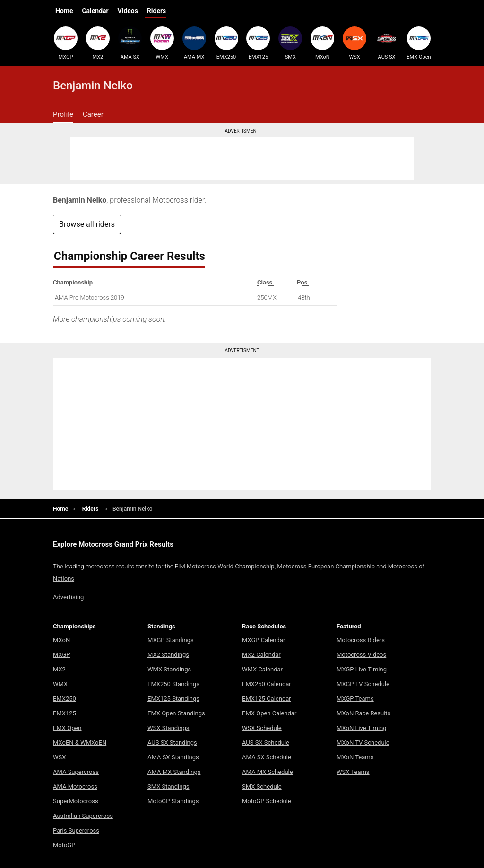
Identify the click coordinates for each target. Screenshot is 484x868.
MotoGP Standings (173, 801)
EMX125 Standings (173, 699)
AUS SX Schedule (266, 743)
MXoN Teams (355, 757)
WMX (162, 43)
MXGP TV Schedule (363, 684)
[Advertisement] (242, 158)
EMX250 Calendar (267, 684)
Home (64, 11)
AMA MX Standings (174, 772)
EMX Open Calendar (269, 713)
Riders (156, 11)
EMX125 (258, 43)
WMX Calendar (262, 669)
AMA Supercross (76, 772)
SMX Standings (168, 786)
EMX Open (419, 43)
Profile (63, 114)
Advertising (68, 597)
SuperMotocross (76, 801)
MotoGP (64, 845)
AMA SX (130, 43)
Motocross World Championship (231, 566)
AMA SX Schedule (267, 757)
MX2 (98, 43)
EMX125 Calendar (267, 699)
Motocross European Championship (326, 566)
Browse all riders (87, 224)
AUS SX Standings (172, 743)
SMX (290, 43)
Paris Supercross (76, 830)
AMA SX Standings (173, 757)
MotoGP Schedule (267, 801)
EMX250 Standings (173, 684)
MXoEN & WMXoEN (80, 743)
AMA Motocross (75, 786)
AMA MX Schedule (268, 772)
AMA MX (194, 43)
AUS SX (387, 43)
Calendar (95, 11)
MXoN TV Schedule (363, 743)
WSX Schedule (262, 728)
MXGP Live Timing (362, 669)
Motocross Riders (361, 640)
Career (93, 114)
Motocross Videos (361, 655)
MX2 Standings (168, 655)
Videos (128, 11)
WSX (354, 43)
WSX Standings (169, 728)
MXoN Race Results (363, 713)
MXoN (322, 43)
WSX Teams (353, 772)
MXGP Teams (355, 699)
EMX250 (226, 43)
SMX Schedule (262, 786)
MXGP (66, 43)
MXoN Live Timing (362, 728)
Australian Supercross (83, 816)
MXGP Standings (171, 640)
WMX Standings (169, 669)
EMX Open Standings (176, 713)
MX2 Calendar (261, 655)
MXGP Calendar (264, 640)
